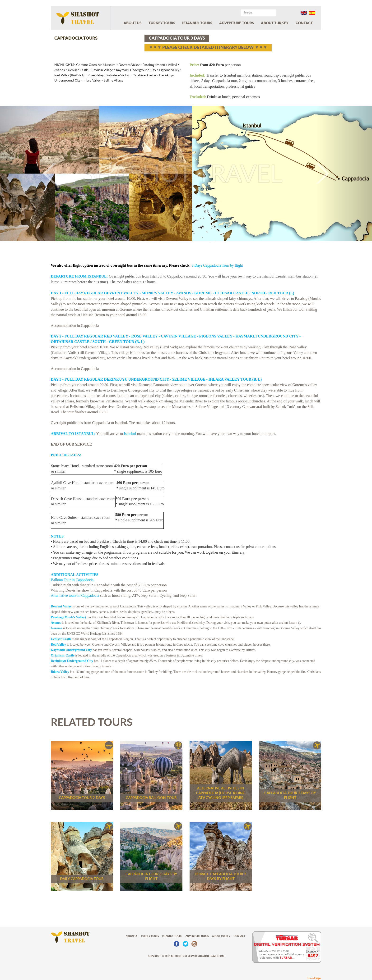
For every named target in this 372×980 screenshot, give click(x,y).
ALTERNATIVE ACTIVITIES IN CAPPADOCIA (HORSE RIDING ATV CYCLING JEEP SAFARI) (221, 793)
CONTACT (304, 23)
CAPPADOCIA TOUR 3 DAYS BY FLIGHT (151, 877)
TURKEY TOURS (162, 23)
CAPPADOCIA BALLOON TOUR (151, 798)
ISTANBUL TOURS (197, 23)
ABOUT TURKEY (275, 23)
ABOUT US (133, 23)
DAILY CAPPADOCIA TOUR (82, 879)
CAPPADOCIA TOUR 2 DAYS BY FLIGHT (290, 795)
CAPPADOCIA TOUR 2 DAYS (82, 798)
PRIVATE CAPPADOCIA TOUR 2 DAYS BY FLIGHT (221, 877)
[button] (28, 173)
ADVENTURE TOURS (237, 23)
